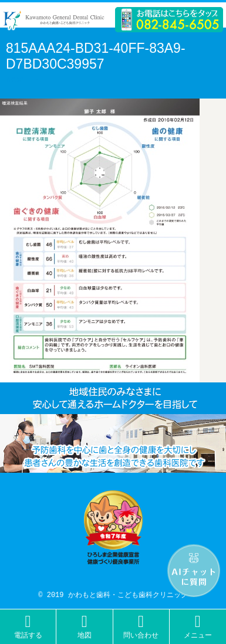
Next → (22, 80)
